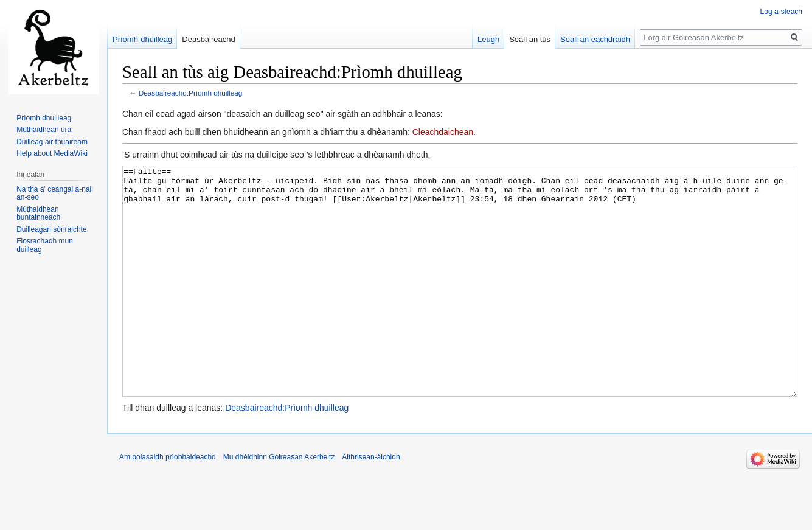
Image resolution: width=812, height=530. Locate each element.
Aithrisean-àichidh (371, 503)
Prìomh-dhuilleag (142, 39)
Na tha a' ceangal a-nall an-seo (55, 194)
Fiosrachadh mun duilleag (45, 245)
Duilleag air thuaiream (52, 142)
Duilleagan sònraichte (51, 229)
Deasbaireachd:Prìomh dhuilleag (190, 93)
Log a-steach (781, 12)
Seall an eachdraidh (595, 39)
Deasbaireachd (208, 39)
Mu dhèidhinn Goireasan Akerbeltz (279, 503)
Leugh (488, 39)
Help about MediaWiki (52, 153)
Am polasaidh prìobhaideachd (168, 503)
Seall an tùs (530, 39)
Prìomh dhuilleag (44, 118)
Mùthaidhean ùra (44, 130)
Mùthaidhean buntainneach (38, 214)
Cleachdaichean (443, 132)
